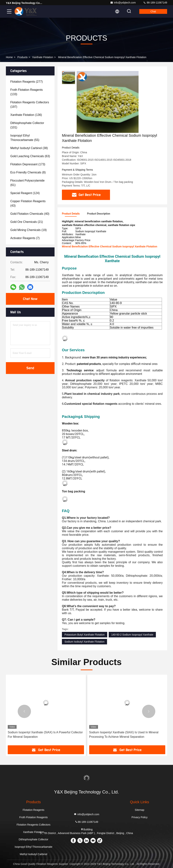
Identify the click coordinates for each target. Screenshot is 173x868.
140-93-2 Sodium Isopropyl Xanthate (132, 635)
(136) (26, 115)
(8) (28, 172)
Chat (153, 11)
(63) (30, 156)
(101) (27, 125)
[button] (24, 711)
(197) (30, 105)
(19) (28, 230)
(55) (25, 138)
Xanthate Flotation (43, 57)
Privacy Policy (140, 817)
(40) (30, 214)
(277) (27, 82)
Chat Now (30, 299)
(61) (27, 183)
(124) (25, 193)
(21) (27, 222)
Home (9, 57)
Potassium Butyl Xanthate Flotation (85, 635)
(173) (28, 164)
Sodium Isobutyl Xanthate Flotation (84, 642)
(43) (28, 203)
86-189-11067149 (155, 3)
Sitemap (140, 810)
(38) (29, 148)
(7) (25, 238)
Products (22, 57)
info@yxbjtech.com (123, 3)
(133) (27, 92)
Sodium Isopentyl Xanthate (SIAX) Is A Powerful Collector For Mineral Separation (45, 735)
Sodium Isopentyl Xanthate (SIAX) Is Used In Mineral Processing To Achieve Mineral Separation (124, 735)
